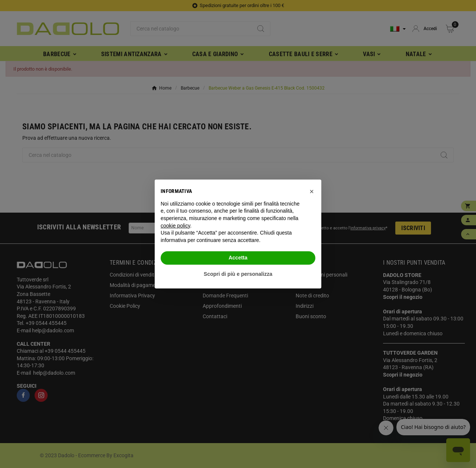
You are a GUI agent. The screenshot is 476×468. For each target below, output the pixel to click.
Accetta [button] (238, 258)
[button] (312, 191)
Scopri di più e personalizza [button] (238, 274)
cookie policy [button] (175, 226)
